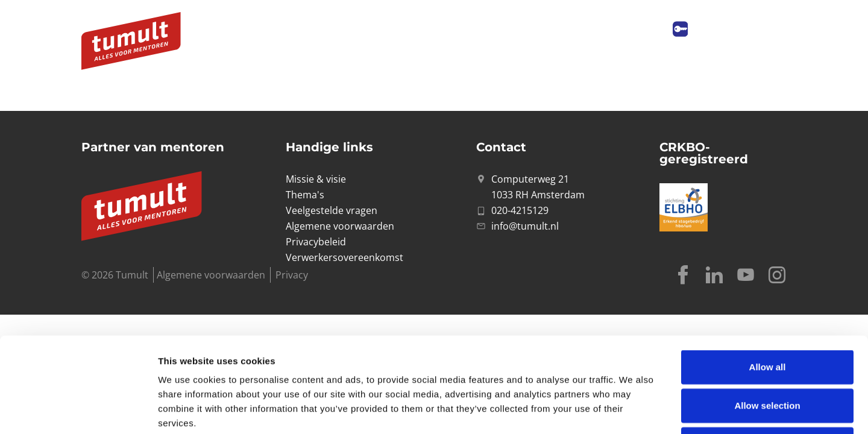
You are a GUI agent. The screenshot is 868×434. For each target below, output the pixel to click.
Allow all (768, 278)
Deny (768, 355)
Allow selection (767, 316)
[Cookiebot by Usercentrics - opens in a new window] (78, 410)
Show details (633, 410)
